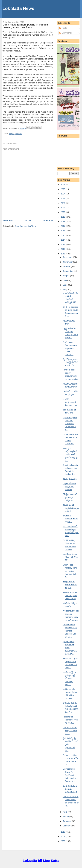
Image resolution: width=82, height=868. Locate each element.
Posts (63, 28)
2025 (63, 189)
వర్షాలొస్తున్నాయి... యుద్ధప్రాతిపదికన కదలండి (70, 362)
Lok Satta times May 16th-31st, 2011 (71, 557)
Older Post (48, 220)
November (68, 262)
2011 (63, 254)
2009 (63, 836)
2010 (63, 832)
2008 (63, 841)
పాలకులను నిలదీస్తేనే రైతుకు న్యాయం (70, 519)
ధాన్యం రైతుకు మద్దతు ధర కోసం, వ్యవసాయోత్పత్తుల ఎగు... (70, 648)
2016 (63, 231)
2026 (63, 185)
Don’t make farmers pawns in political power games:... (70, 348)
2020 (63, 212)
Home (28, 220)
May (65, 289)
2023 (63, 198)
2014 (63, 240)
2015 (63, 235)
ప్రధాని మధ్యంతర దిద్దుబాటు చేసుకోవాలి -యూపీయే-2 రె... (70, 424)
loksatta (19, 134)
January (67, 826)
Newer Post (8, 220)
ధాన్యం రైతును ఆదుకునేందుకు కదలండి (70, 585)
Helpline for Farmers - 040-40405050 (71, 720)
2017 (63, 226)
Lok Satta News (18, 8)
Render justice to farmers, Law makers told (70, 595)
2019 (63, 217)
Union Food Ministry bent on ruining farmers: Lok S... (70, 571)
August (67, 276)
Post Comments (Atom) (26, 226)
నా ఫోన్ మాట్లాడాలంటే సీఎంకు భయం (70, 402)
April (65, 812)
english (12, 134)
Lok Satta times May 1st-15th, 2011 (70, 731)
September (68, 271)
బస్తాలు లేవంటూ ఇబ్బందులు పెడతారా (69, 487)
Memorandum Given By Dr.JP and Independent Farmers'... (69, 775)
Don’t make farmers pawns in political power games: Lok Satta (26, 26)
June (66, 285)
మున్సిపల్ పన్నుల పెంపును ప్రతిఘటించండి (70, 789)
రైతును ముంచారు (70, 479)
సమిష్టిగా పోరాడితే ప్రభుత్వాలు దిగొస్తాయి (70, 497)
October (67, 266)
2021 (63, 208)
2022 (63, 203)
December (68, 257)
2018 (63, 221)
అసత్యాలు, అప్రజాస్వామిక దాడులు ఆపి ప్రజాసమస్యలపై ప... (70, 454)
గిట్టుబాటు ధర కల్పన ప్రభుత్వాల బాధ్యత (71, 508)
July (65, 280)
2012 (63, 249)
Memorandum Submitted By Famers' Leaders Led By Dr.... (70, 631)
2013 (63, 244)
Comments (65, 33)
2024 (63, 194)
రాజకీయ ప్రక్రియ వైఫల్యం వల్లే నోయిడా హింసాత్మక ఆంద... (69, 678)
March (66, 817)
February (67, 821)
